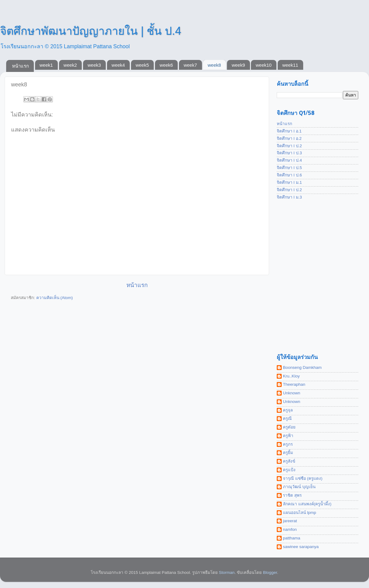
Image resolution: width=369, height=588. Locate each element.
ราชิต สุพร (292, 495)
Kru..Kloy (291, 376)
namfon (290, 529)
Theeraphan (294, 384)
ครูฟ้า (288, 436)
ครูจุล (288, 410)
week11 (290, 65)
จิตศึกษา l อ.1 (289, 131)
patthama (292, 538)
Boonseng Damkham (302, 367)
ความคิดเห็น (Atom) (55, 298)
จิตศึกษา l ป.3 (289, 153)
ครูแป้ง (289, 470)
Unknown (292, 393)
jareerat (290, 521)
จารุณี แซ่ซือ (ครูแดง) (303, 478)
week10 (264, 65)
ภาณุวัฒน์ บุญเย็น (299, 487)
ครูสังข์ (289, 461)
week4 (118, 65)
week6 (166, 65)
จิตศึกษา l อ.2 (289, 138)
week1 (46, 65)
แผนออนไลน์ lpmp (300, 513)
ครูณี (287, 418)
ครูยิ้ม (288, 453)
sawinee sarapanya (301, 547)
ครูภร (288, 444)
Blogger (270, 572)
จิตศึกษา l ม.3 (289, 197)
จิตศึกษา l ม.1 (289, 182)
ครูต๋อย (289, 427)
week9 (238, 65)
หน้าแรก (20, 66)
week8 (214, 65)
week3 (94, 65)
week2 (70, 65)
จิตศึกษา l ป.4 (289, 160)
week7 (190, 65)
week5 (142, 65)
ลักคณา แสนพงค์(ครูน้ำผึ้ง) (307, 504)
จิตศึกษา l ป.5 (289, 168)
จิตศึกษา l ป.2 (289, 146)
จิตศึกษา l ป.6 (289, 175)
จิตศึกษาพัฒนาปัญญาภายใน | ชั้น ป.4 (91, 31)
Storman (227, 572)
